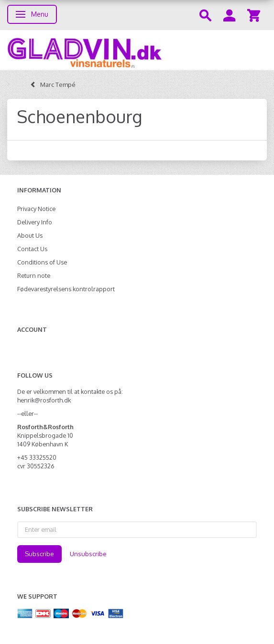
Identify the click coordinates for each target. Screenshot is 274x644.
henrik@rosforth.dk (44, 400)
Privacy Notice (36, 209)
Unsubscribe (88, 554)
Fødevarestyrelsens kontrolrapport (66, 289)
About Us (30, 235)
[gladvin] (137, 50)
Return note (34, 275)
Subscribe (39, 554)
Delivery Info (35, 222)
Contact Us (32, 249)
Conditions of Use (42, 262)
